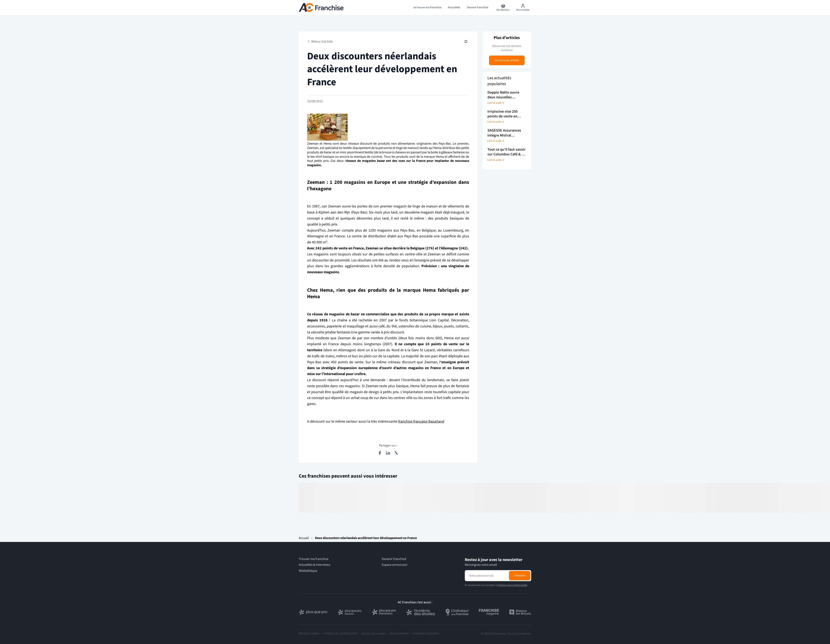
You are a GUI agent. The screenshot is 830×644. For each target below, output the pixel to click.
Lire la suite (496, 103)
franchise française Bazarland (421, 421)
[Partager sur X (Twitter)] (396, 453)
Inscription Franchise (426, 634)
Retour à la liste (320, 41)
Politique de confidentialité (340, 634)
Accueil (304, 538)
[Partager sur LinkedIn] (388, 453)
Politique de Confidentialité (513, 585)
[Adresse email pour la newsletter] (486, 576)
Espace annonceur (395, 565)
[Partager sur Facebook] (380, 453)
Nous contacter (399, 634)
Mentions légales (309, 634)
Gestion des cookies (373, 634)
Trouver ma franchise (314, 559)
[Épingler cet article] (466, 41)
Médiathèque (308, 571)
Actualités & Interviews (315, 565)
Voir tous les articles (507, 60)
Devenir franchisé (394, 559)
